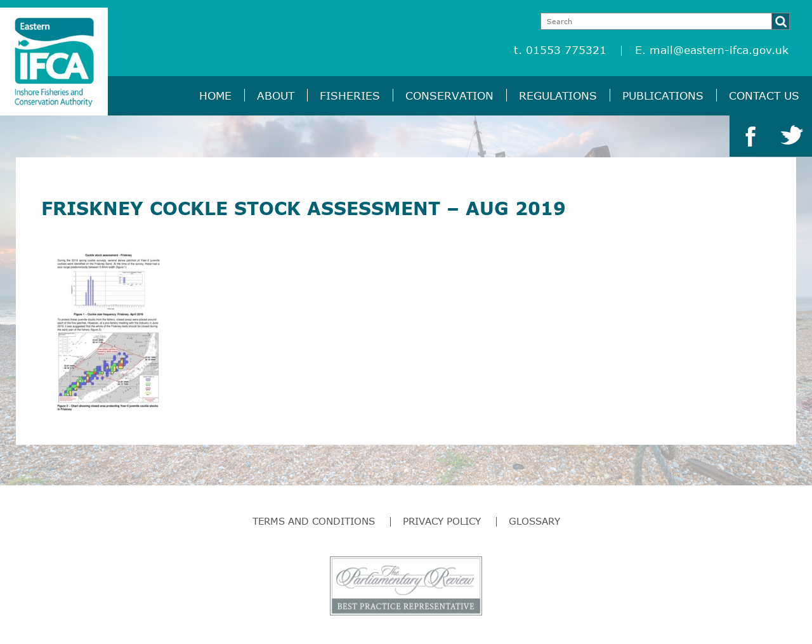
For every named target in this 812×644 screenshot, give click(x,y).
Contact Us (764, 95)
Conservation (449, 95)
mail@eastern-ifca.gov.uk (719, 50)
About (276, 95)
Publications (663, 95)
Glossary (534, 521)
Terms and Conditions (314, 521)
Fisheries (350, 95)
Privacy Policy (442, 521)
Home (215, 95)
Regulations (558, 95)
